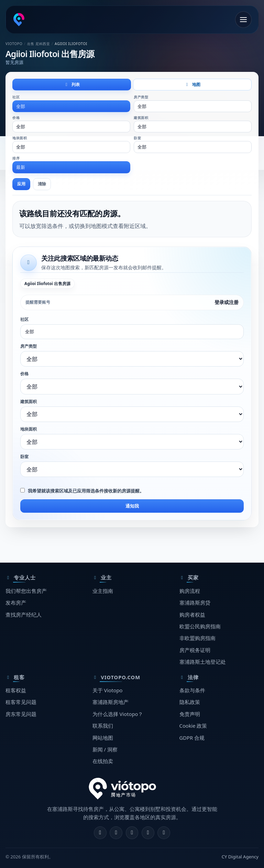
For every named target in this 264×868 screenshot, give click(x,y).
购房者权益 (192, 615)
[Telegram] (148, 833)
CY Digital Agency (240, 857)
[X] (132, 833)
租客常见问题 (21, 702)
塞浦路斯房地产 (111, 702)
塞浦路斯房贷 (195, 603)
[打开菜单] (243, 20)
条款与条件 (192, 690)
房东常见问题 (21, 714)
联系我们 (103, 726)
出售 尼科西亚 (39, 44)
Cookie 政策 (193, 726)
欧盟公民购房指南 (200, 626)
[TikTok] (164, 833)
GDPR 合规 (192, 738)
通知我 (132, 506)
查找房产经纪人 (24, 615)
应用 (21, 184)
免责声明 (190, 714)
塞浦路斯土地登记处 (203, 662)
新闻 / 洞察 (105, 749)
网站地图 (103, 738)
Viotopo (14, 44)
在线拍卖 (103, 761)
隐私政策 (190, 702)
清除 (42, 184)
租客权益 (16, 690)
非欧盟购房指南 (197, 638)
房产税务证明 (195, 650)
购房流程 (190, 591)
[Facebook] (100, 833)
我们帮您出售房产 (26, 591)
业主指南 (103, 591)
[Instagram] (116, 833)
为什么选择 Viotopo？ (118, 714)
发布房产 (16, 603)
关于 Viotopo (108, 690)
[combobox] (71, 106)
